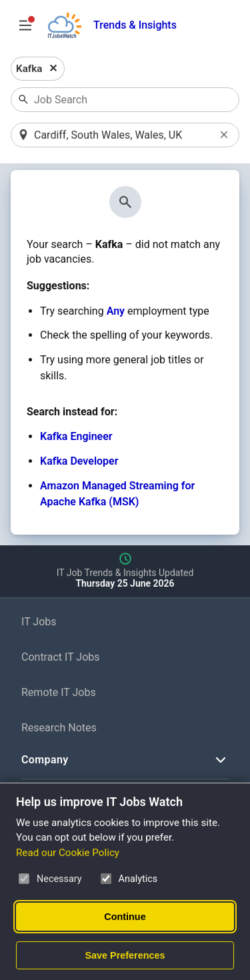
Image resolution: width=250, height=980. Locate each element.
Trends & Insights (135, 25)
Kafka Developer (79, 461)
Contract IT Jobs (61, 657)
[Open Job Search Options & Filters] (25, 25)
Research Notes (59, 728)
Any (116, 311)
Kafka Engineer (76, 436)
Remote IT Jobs (59, 692)
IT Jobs (39, 622)
